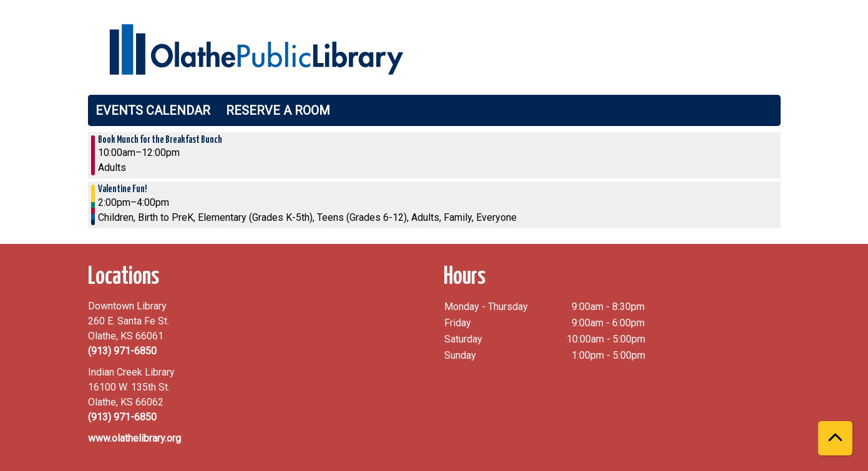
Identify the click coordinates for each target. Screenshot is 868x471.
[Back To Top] (835, 438)
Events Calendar (153, 110)
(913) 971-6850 (122, 351)
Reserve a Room (278, 110)
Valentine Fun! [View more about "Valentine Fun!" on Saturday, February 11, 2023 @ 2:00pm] (122, 189)
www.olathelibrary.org (134, 438)
